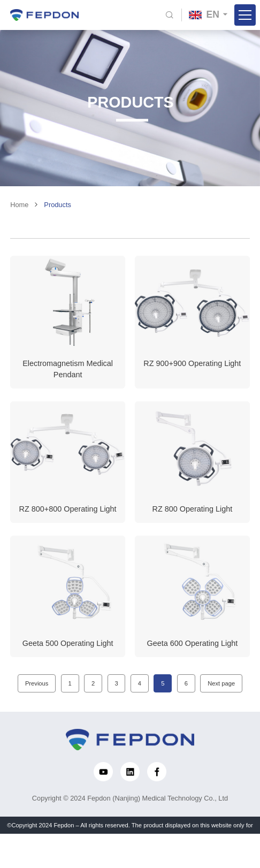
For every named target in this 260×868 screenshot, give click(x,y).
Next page (221, 688)
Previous (37, 688)
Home (19, 210)
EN (204, 14)
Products (58, 210)
